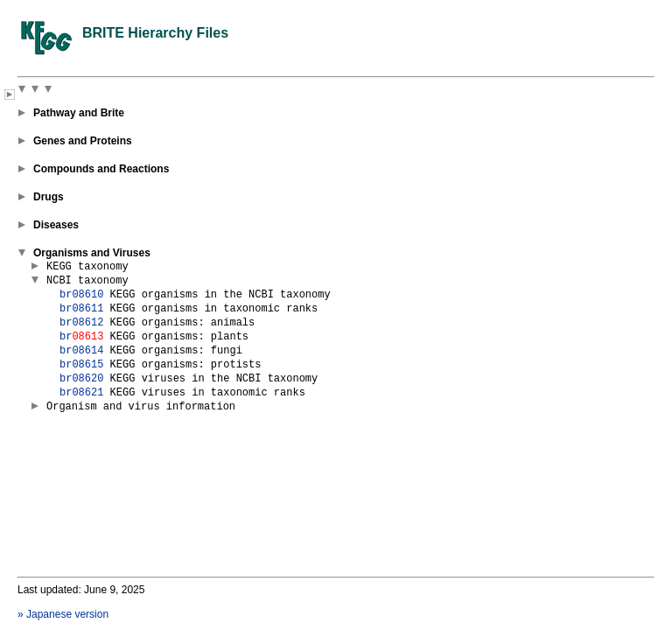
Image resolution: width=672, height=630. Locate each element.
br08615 (81, 365)
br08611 (81, 309)
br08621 (81, 393)
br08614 (81, 351)
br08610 (81, 295)
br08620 (81, 379)
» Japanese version (63, 614)
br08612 (81, 323)
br (81, 337)
